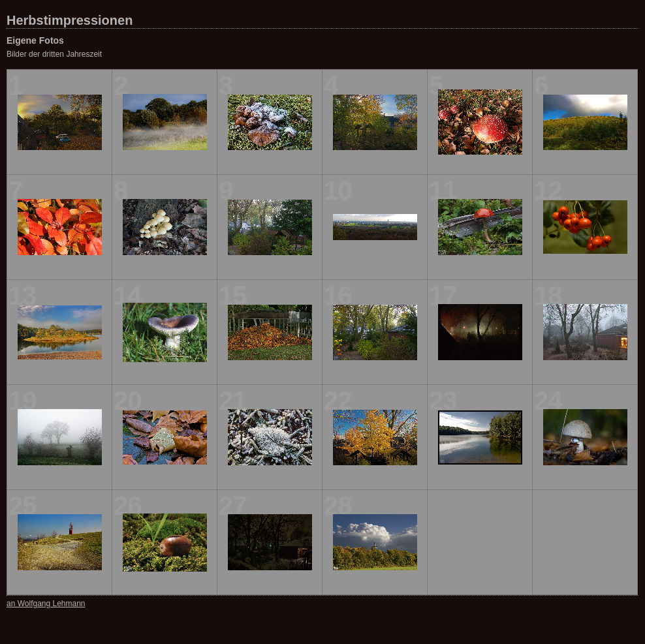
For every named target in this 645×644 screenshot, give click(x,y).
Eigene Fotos (35, 40)
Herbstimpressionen (70, 20)
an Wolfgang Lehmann (46, 604)
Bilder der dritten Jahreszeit (54, 54)
